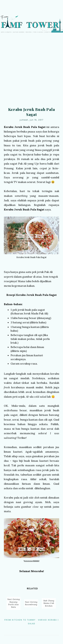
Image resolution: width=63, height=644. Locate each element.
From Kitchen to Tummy (20, 620)
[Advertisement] (32, 71)
